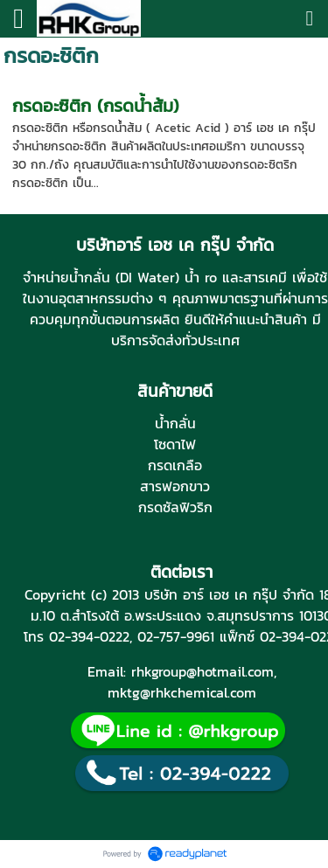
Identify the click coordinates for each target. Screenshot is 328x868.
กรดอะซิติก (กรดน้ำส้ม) (96, 106)
